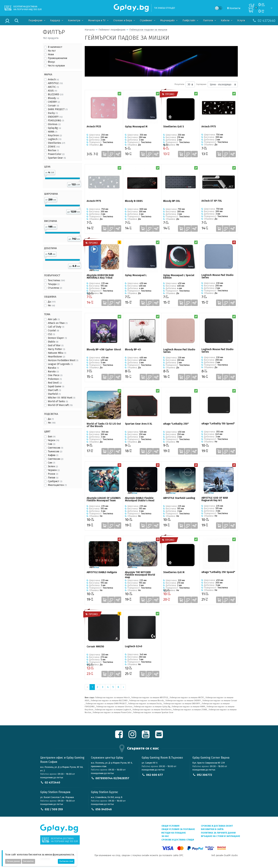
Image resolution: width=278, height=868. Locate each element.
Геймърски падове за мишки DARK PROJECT (106, 704)
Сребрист (55, 481)
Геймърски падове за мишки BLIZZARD (109, 701)
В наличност (55, 47)
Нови (51, 54)
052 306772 (204, 775)
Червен (54, 470)
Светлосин (56, 459)
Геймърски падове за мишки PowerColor (112, 712)
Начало (90, 30)
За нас (165, 836)
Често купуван (56, 66)
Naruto (53, 372)
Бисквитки (28, 861)
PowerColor (56, 154)
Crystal (53, 331)
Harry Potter (56, 349)
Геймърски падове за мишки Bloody (147, 701)
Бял (52, 437)
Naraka (53, 368)
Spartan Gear (57, 158)
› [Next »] (123, 687)
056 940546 (104, 809)
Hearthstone (56, 357)
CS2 (51, 334)
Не (51, 305)
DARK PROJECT (58, 109)
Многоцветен (57, 485)
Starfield (54, 394)
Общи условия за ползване (178, 829)
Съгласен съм (66, 861)
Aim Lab (54, 319)
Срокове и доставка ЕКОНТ (217, 826)
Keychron (55, 135)
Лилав (53, 478)
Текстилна (56, 280)
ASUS (52, 91)
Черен (53, 440)
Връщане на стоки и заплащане (221, 836)
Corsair (53, 106)
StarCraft (54, 390)
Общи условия (170, 826)
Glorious (54, 124)
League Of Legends (60, 364)
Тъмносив (55, 451)
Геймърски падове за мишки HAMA (188, 707)
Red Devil (55, 383)
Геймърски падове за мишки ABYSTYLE (150, 698)
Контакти (235, 8)
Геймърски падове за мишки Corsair (220, 701)
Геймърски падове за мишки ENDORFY (182, 704)
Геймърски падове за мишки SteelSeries (152, 710)
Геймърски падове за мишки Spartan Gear (153, 712)
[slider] (45, 175)
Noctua (53, 150)
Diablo (53, 342)
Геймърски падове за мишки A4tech (112, 698)
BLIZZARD (56, 94)
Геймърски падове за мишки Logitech (113, 710)
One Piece (55, 375)
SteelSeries (56, 143)
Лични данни (13, 861)
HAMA (53, 132)
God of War (56, 345)
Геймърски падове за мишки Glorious (114, 707)
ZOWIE (54, 147)
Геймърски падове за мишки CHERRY (183, 701)
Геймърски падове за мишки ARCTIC (187, 698)
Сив (52, 444)
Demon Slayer (57, 338)
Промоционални (57, 58)
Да (52, 302)
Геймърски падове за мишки (148, 30)
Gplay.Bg (54, 128)
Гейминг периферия (112, 30)
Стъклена (55, 288)
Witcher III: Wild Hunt (61, 398)
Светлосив (55, 448)
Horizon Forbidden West (63, 360)
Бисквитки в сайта (212, 829)
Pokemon (55, 379)
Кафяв (53, 455)
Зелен (53, 466)
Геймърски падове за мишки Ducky (145, 704)
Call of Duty (56, 327)
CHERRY (54, 102)
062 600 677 (154, 775)
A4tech (53, 79)
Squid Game (56, 386)
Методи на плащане (174, 833)
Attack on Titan (58, 323)
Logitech (55, 139)
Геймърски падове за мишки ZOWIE (190, 710)
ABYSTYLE (55, 83)
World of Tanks (58, 401)
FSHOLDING (56, 121)
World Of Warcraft (60, 405)
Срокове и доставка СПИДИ (178, 840)
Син (51, 463)
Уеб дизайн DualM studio (225, 855)
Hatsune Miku (57, 353)
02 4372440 (52, 782)
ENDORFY (55, 117)
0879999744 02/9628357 (112, 778)
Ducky (53, 113)
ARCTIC (53, 87)
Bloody (53, 98)
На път (52, 51)
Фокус (52, 62)
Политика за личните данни (218, 833)
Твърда (54, 284)
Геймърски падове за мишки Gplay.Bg (152, 707)
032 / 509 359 (54, 809)
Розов (53, 474)
